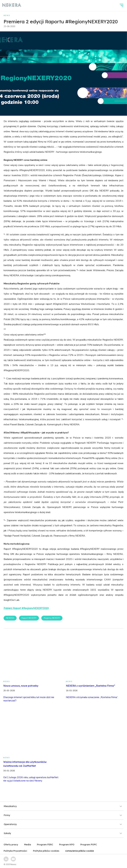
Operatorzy (63, 824)
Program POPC (89, 844)
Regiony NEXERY (52, 618)
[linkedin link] (6, 859)
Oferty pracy (11, 844)
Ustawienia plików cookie (80, 851)
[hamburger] (122, 5)
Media (28, 844)
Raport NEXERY (29, 618)
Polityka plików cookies (46, 851)
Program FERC (45, 844)
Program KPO (67, 844)
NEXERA (10, 618)
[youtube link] (13, 859)
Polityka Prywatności (15, 851)
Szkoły (63, 833)
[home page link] (12, 5)
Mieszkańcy (63, 806)
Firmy (63, 815)
